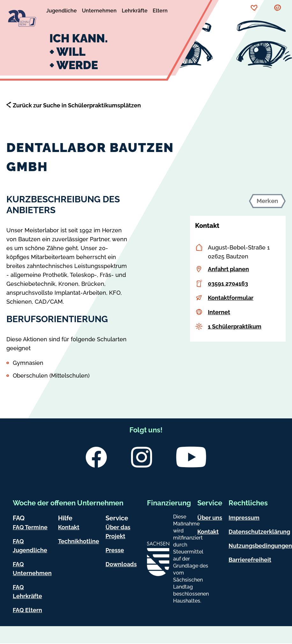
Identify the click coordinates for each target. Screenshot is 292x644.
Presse (115, 550)
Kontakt (69, 527)
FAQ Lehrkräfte (27, 592)
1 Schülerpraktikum (235, 326)
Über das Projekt (118, 532)
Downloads (121, 564)
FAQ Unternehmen (32, 569)
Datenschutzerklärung (259, 532)
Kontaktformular (231, 298)
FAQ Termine (30, 527)
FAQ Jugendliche (30, 546)
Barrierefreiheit (250, 560)
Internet (219, 312)
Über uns (210, 518)
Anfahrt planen (228, 269)
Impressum (244, 518)
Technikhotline (79, 541)
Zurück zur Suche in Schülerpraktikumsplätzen (77, 105)
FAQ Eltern (27, 610)
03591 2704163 (228, 283)
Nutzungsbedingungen (260, 546)
